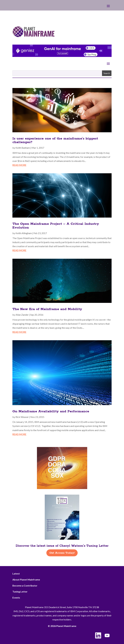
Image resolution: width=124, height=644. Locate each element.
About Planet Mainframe (26, 580)
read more (19, 165)
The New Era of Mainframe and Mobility (47, 309)
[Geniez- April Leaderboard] (62, 56)
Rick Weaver (22, 417)
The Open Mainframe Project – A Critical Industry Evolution (56, 226)
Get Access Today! (62, 553)
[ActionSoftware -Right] (62, 488)
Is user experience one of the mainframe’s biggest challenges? (55, 140)
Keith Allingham (24, 233)
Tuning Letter (20, 592)
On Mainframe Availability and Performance (51, 411)
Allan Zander (22, 315)
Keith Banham (23, 148)
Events (16, 598)
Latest (16, 574)
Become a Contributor (25, 586)
